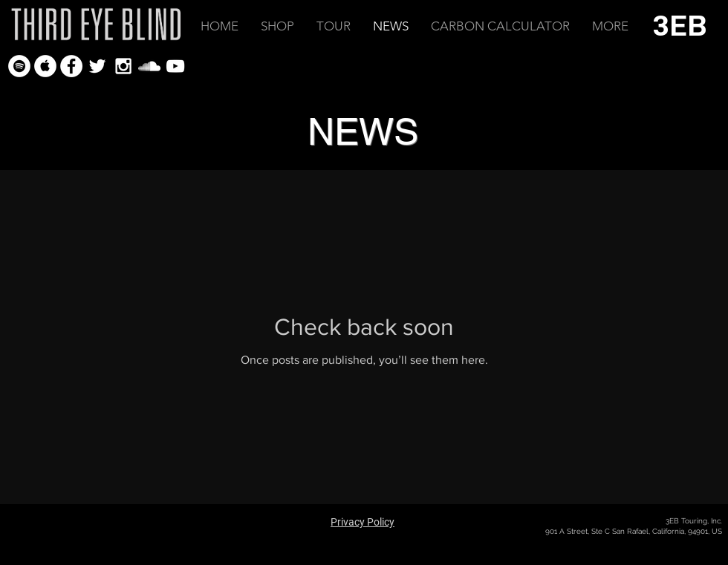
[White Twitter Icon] (97, 66)
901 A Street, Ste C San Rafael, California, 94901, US (634, 531)
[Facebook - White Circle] (71, 66)
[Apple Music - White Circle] (45, 66)
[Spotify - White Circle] (19, 66)
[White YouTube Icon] (175, 66)
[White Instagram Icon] (123, 66)
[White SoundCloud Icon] (149, 66)
